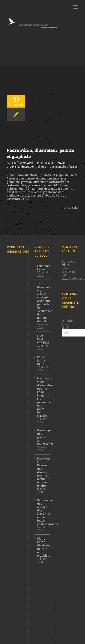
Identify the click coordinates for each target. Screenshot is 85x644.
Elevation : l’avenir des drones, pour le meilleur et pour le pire (43, 472)
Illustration (27, 167)
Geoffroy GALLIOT (22, 163)
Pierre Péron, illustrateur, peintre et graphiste (43, 547)
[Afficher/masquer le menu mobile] (76, 7)
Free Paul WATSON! (43, 339)
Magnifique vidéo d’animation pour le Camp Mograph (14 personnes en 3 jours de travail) (43, 397)
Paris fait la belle (41, 360)
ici (63, 265)
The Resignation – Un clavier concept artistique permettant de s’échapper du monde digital (43, 302)
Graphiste (13, 167)
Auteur (61, 163)
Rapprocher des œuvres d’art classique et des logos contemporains (43, 512)
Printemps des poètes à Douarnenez (43, 437)
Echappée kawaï (43, 268)
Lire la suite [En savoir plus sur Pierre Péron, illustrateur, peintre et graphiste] (71, 208)
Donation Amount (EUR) (68, 324)
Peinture (41, 167)
